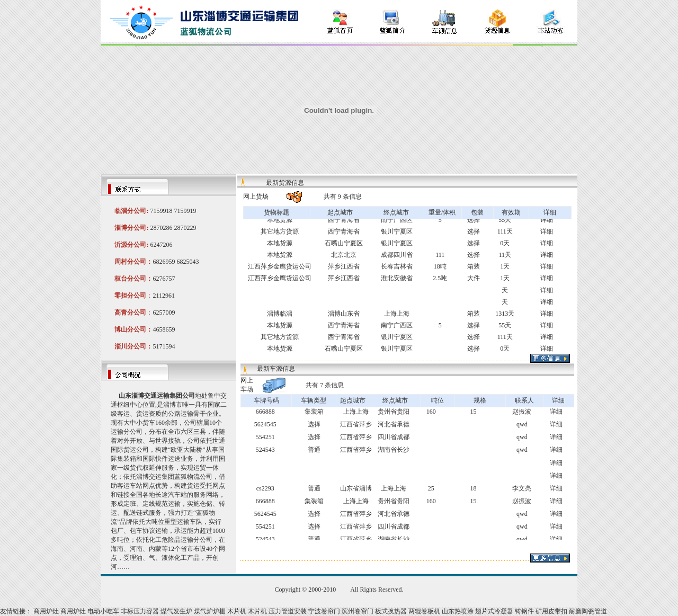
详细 (547, 220)
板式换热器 (391, 611)
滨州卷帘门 (358, 611)
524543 (265, 450)
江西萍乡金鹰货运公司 (280, 266)
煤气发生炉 (176, 611)
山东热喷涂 (458, 611)
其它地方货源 (280, 231)
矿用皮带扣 (551, 611)
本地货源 (280, 220)
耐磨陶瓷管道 (588, 611)
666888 (265, 412)
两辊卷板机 (424, 611)
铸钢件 (524, 611)
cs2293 (265, 488)
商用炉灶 (46, 611)
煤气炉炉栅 (210, 611)
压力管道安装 (288, 611)
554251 (265, 437)
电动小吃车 (103, 611)
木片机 (237, 611)
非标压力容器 (140, 611)
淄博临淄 (280, 314)
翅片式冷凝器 (494, 611)
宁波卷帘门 (324, 611)
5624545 (265, 424)
